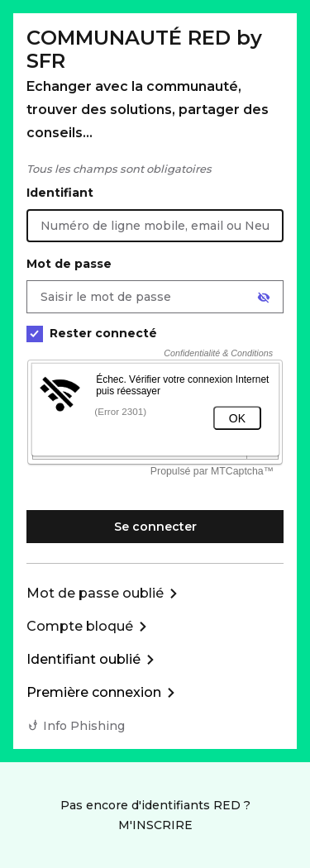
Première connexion (94, 692)
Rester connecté (92, 334)
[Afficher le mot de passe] (264, 298)
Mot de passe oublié (95, 593)
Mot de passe (69, 264)
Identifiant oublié (83, 659)
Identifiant (60, 193)
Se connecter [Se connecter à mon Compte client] (155, 527)
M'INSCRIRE (155, 825)
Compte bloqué (80, 626)
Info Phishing (84, 726)
